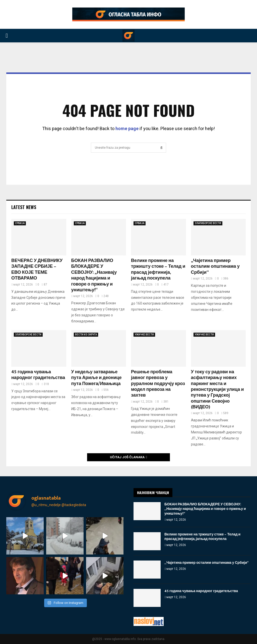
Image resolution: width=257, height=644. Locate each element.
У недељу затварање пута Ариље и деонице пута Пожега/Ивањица (97, 378)
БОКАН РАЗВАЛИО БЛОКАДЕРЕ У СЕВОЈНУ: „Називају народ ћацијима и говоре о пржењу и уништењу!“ (94, 275)
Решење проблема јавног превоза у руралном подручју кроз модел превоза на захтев (158, 384)
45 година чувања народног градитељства (38, 375)
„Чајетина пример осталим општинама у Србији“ (215, 267)
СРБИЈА (20, 223)
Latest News (24, 207)
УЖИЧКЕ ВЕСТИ (144, 335)
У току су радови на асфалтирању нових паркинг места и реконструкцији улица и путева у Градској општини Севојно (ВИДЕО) (217, 390)
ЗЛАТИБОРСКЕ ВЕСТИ (208, 223)
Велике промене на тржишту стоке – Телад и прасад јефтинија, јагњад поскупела (158, 269)
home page (127, 128)
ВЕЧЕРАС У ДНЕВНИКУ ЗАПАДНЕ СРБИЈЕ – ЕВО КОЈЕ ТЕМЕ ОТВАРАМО (37, 269)
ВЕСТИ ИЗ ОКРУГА (86, 335)
